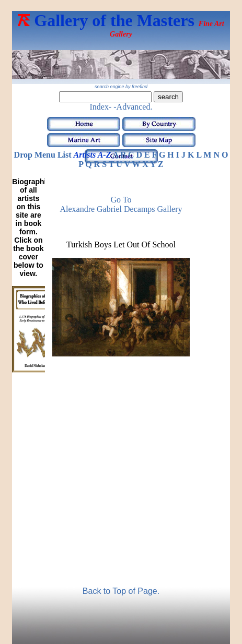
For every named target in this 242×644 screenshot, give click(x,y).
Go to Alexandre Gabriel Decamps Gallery (121, 204)
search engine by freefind (121, 87)
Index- (101, 107)
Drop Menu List (43, 155)
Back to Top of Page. (121, 591)
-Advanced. (133, 107)
